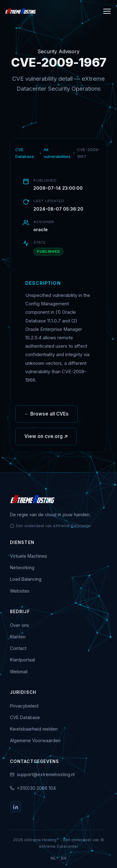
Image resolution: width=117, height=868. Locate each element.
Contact (18, 648)
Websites (20, 591)
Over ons (19, 625)
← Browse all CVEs (46, 415)
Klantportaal (22, 660)
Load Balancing (26, 579)
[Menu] (107, 11)
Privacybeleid (24, 706)
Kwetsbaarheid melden (34, 729)
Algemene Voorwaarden (35, 740)
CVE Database (25, 153)
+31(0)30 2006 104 (36, 788)
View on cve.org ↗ (46, 438)
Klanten (18, 637)
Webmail (19, 672)
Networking (22, 568)
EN (64, 858)
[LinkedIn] (16, 807)
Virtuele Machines (29, 556)
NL (53, 858)
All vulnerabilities (57, 153)
